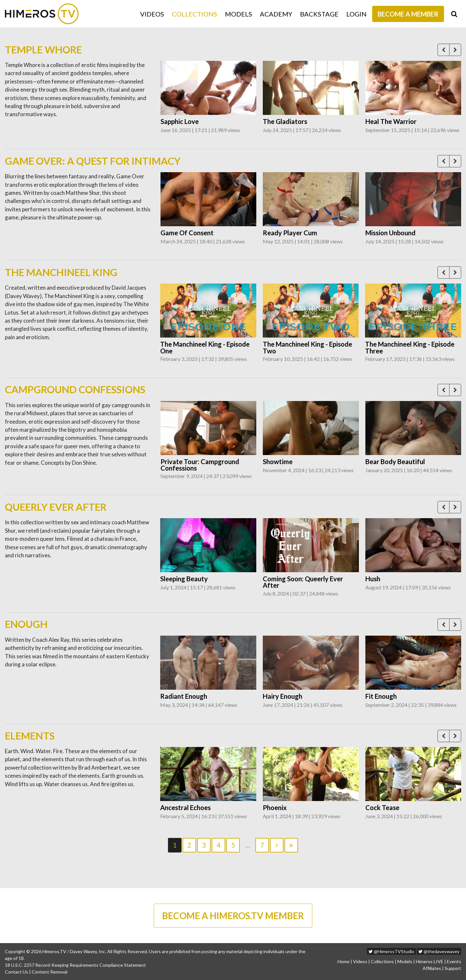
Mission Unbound (390, 233)
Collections (194, 14)
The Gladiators (285, 121)
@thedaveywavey (439, 951)
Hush (373, 579)
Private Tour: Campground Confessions (200, 465)
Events (454, 961)
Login (356, 14)
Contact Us (17, 972)
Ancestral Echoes (185, 807)
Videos (152, 14)
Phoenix (275, 807)
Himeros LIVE (430, 961)
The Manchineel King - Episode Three (410, 347)
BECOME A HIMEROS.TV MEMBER (233, 916)
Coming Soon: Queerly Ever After (303, 582)
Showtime (278, 462)
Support (453, 968)
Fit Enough (381, 696)
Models (239, 14)
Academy (276, 14)
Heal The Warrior (391, 121)
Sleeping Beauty (184, 579)
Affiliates (432, 968)
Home (344, 961)
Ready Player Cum (290, 233)
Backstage (319, 14)
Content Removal (50, 972)
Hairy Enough (283, 696)
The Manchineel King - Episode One (205, 347)
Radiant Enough (184, 696)
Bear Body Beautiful (395, 462)
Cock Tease (382, 807)
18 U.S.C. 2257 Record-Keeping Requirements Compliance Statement (75, 965)
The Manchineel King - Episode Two (307, 347)
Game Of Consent (187, 233)
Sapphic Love (180, 121)
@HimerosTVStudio (391, 951)
